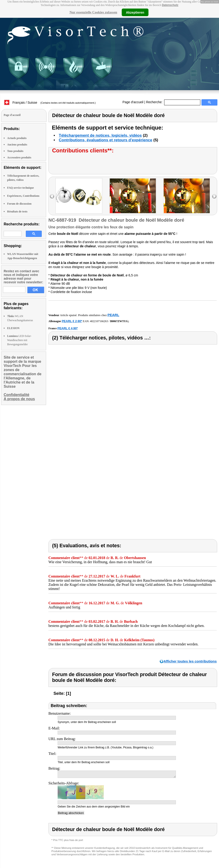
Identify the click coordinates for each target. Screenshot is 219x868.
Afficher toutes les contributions (190, 661)
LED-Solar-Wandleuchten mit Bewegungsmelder (19, 340)
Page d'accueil (133, 102)
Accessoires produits (19, 157)
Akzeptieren (135, 12)
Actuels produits (17, 138)
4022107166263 (99, 321)
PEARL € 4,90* (68, 328)
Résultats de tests (17, 212)
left (52, 196)
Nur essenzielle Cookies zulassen (93, 12)
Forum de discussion (19, 204)
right (214, 196)
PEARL (113, 315)
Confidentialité (16, 395)
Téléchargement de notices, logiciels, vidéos (100, 135)
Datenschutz (170, 5)
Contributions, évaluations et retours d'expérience (106, 140)
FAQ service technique (21, 188)
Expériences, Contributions (23, 196)
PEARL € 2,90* (72, 321)
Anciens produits (17, 145)
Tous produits (15, 151)
